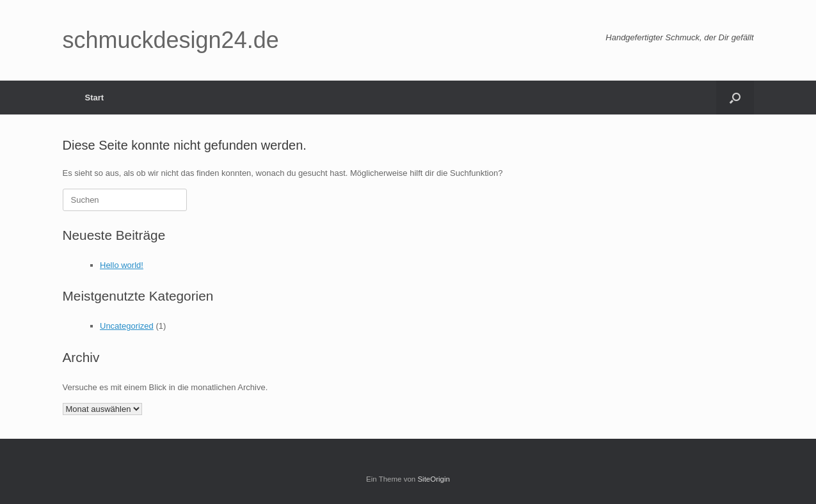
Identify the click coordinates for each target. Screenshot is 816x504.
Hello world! (122, 265)
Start (95, 98)
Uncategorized (127, 326)
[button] (735, 98)
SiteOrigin (434, 479)
